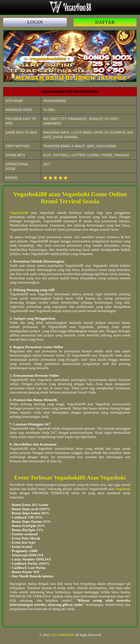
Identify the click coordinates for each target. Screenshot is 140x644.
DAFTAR (105, 22)
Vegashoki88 (19, 213)
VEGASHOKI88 (62, 635)
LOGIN (35, 22)
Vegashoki (123, 489)
